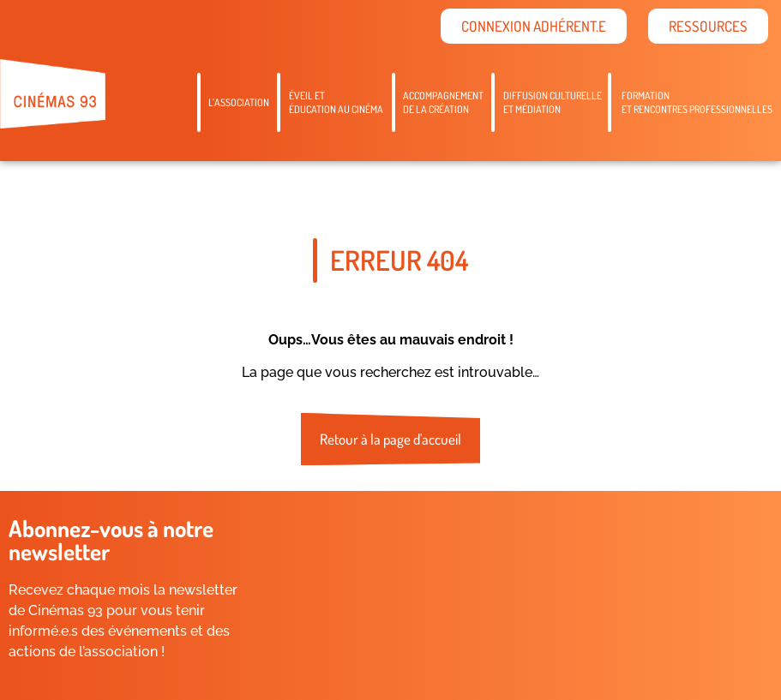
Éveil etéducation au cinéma (336, 102)
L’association (239, 102)
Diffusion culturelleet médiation (553, 102)
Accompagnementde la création (443, 102)
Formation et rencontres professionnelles (697, 102)
